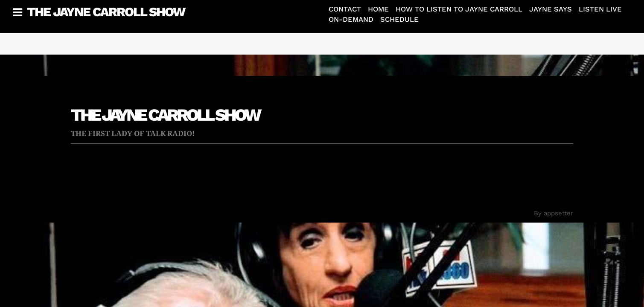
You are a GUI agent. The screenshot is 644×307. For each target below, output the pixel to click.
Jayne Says (551, 9)
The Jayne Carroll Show (106, 12)
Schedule (399, 19)
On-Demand (351, 19)
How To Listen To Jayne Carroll (459, 9)
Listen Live (600, 9)
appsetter (558, 213)
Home (378, 9)
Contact (345, 9)
